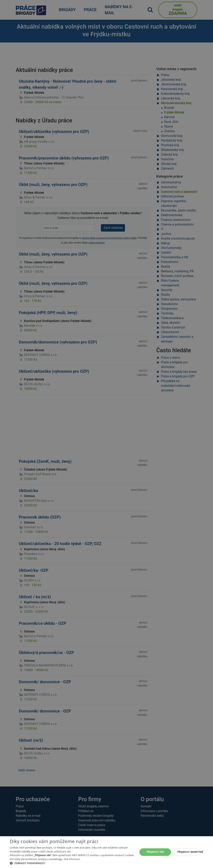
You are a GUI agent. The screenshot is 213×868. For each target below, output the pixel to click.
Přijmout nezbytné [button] (189, 852)
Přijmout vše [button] (155, 852)
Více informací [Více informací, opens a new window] (72, 859)
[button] (72, 863)
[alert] (106, 434)
